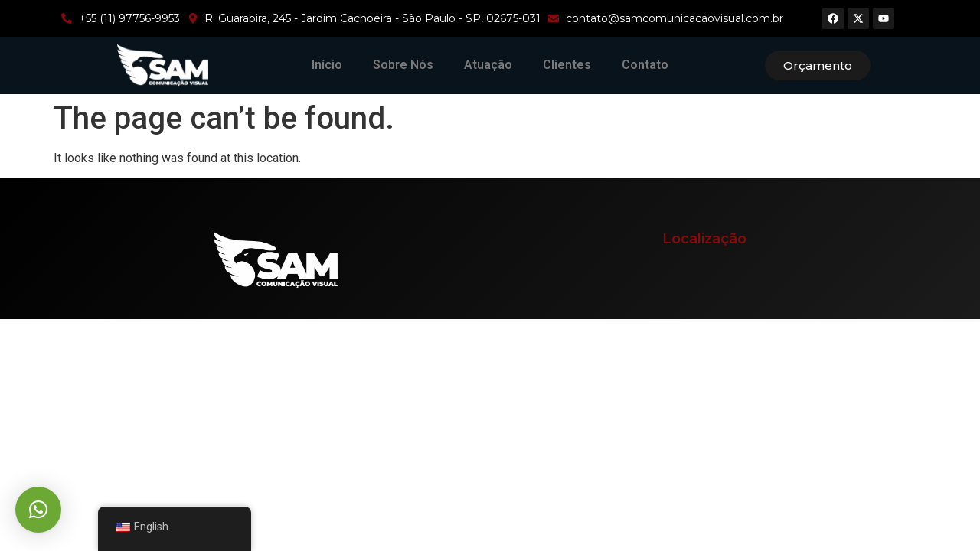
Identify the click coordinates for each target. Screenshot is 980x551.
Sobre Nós (403, 65)
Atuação (488, 65)
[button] (38, 510)
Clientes (567, 65)
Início (327, 65)
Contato (645, 65)
